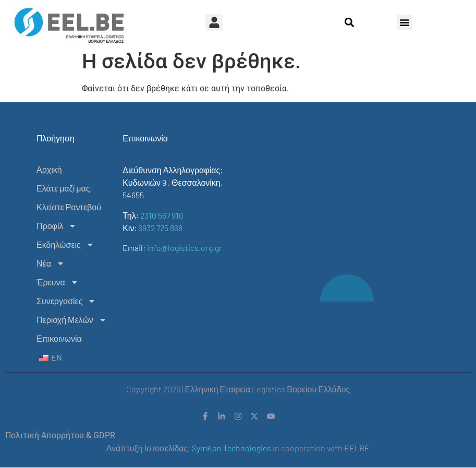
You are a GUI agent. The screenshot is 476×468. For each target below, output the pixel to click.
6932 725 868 (160, 228)
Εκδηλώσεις (65, 245)
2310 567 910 (162, 215)
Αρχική (49, 169)
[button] (214, 23)
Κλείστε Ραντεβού (69, 207)
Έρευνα (58, 282)
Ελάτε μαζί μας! (64, 188)
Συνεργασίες (66, 301)
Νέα (51, 263)
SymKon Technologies (231, 449)
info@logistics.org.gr (185, 248)
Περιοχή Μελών (72, 320)
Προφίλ (57, 226)
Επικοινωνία (59, 338)
